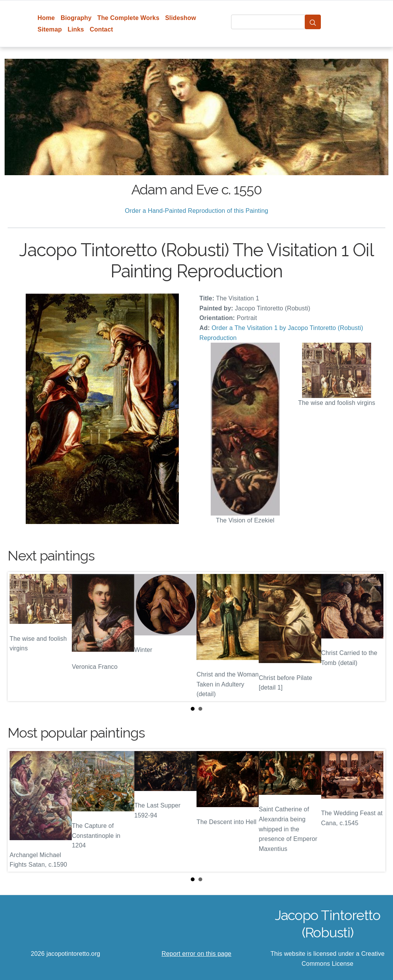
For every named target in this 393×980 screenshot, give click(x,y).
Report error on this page (196, 954)
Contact (102, 29)
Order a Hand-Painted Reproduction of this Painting (196, 211)
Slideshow (181, 18)
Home (46, 18)
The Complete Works (128, 18)
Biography (76, 18)
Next (373, 637)
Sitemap (50, 29)
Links (76, 29)
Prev (20, 637)
